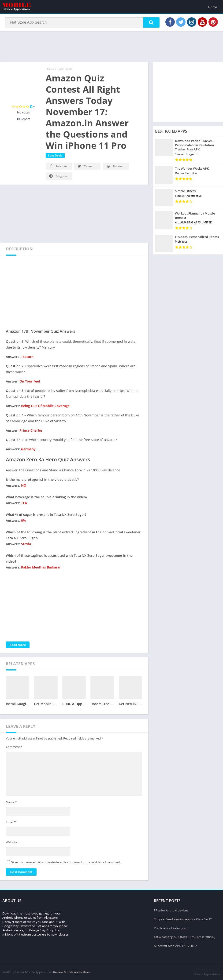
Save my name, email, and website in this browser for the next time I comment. (66, 863)
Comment (14, 747)
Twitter (85, 167)
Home (213, 7)
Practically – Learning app (172, 928)
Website (11, 843)
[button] (151, 23)
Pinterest (115, 167)
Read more (18, 645)
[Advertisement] (111, 47)
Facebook (58, 167)
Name (11, 803)
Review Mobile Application (71, 972)
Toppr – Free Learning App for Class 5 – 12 (183, 919)
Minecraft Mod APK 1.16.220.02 (175, 946)
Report (24, 119)
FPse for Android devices (171, 910)
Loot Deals (65, 69)
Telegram (58, 177)
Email (11, 823)
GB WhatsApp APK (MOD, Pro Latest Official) (185, 937)
